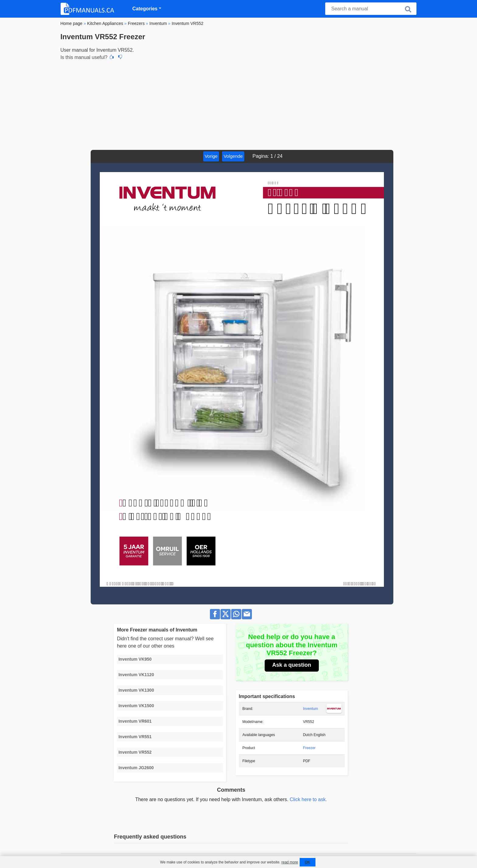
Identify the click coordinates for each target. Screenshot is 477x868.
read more (290, 862)
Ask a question (292, 665)
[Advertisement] (238, 104)
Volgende (233, 156)
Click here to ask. (308, 799)
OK (308, 862)
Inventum (310, 709)
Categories (145, 9)
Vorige (211, 156)
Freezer (309, 748)
